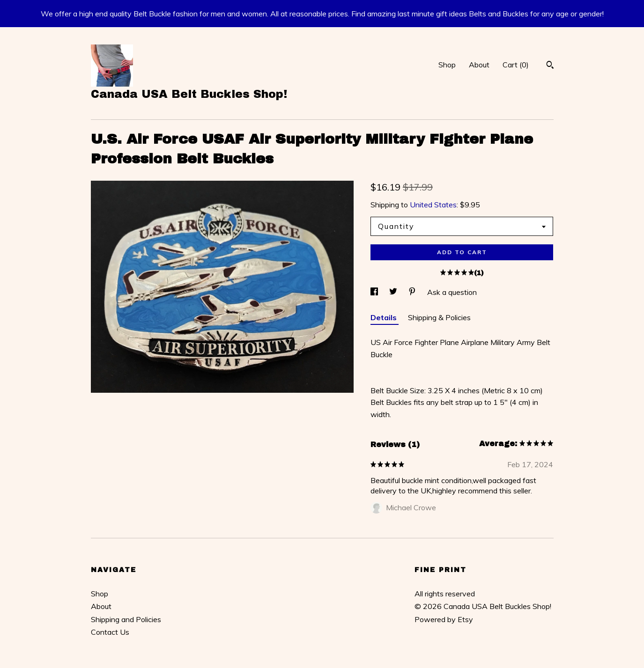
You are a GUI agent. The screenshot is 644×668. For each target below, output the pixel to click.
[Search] (550, 66)
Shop (447, 65)
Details (385, 317)
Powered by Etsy (444, 619)
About (479, 65)
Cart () (516, 65)
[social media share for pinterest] (413, 292)
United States (433, 205)
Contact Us (110, 632)
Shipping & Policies (439, 317)
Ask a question (452, 292)
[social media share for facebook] (375, 292)
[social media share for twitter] (394, 292)
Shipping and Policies (126, 619)
